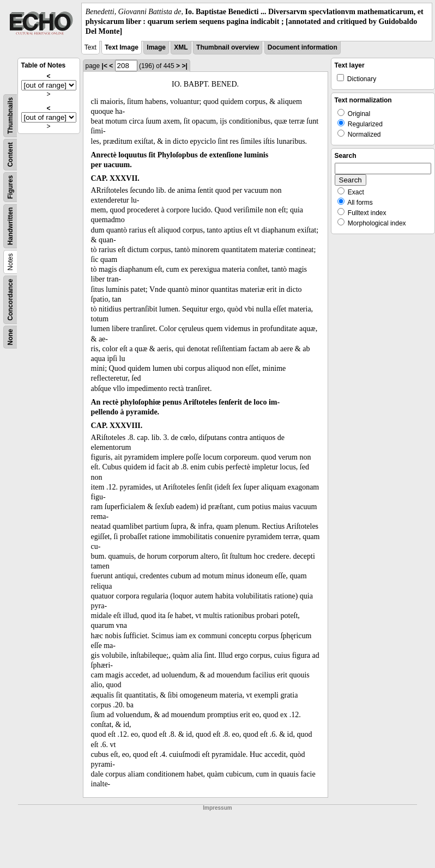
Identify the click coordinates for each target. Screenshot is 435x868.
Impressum (217, 808)
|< (105, 66)
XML (181, 47)
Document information (303, 47)
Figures (10, 187)
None (10, 337)
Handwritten (10, 226)
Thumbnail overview (228, 47)
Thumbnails (10, 115)
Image (156, 47)
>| (184, 66)
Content (10, 154)
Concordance (10, 300)
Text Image (122, 47)
